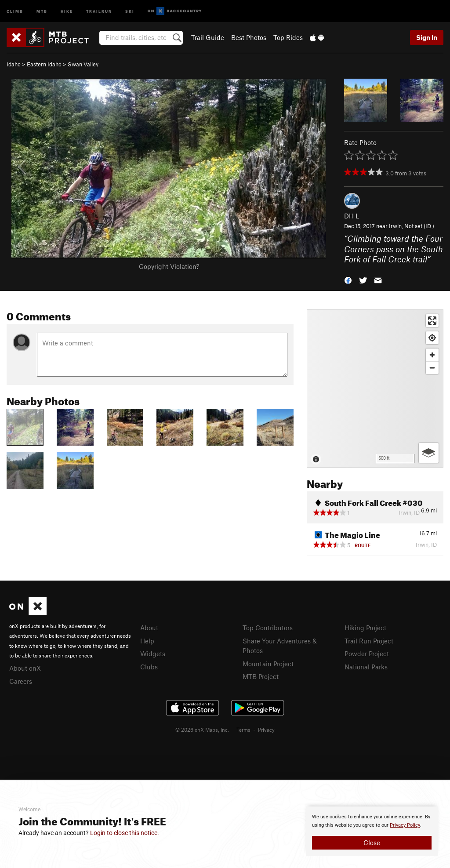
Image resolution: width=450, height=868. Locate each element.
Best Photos (249, 37)
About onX (25, 668)
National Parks (366, 667)
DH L (352, 216)
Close (372, 843)
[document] (372, 831)
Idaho (14, 64)
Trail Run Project (369, 641)
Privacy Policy (405, 825)
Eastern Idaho (44, 64)
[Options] (429, 453)
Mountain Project (268, 664)
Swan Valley (83, 64)
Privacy (266, 730)
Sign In (427, 37)
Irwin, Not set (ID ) (412, 226)
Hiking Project (365, 628)
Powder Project (367, 654)
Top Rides (288, 37)
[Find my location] (432, 338)
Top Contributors (268, 628)
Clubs (149, 667)
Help (147, 641)
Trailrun (99, 11)
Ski (130, 11)
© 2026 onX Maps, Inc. (202, 730)
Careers (21, 681)
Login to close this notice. (125, 833)
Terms (243, 730)
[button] (348, 280)
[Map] (375, 389)
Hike (67, 11)
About (149, 628)
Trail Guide (208, 37)
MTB (42, 11)
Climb (15, 11)
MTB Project (261, 676)
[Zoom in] (432, 355)
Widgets (153, 654)
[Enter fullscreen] (432, 321)
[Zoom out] (432, 368)
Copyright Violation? (169, 266)
